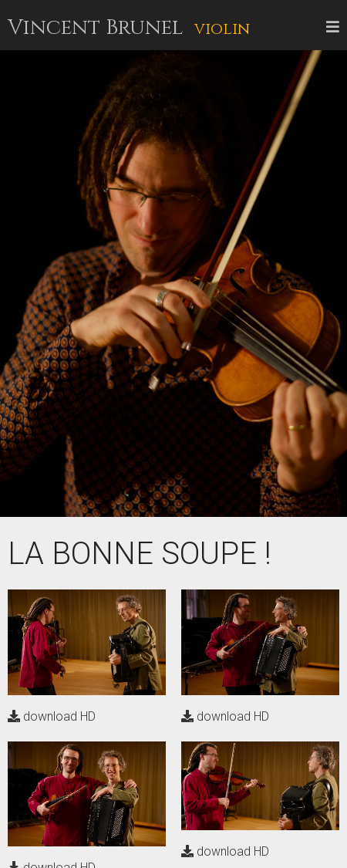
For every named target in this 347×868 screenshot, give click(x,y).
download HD (52, 716)
